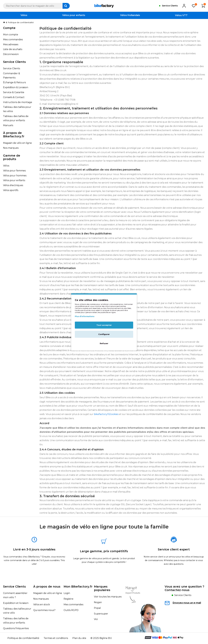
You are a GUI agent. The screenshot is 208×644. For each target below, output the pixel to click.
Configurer (104, 334)
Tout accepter (104, 325)
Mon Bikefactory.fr (78, 587)
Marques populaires (102, 588)
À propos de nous (47, 587)
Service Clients (14, 587)
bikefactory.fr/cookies (106, 414)
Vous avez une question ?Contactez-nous (184, 588)
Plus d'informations (85, 316)
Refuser (104, 344)
